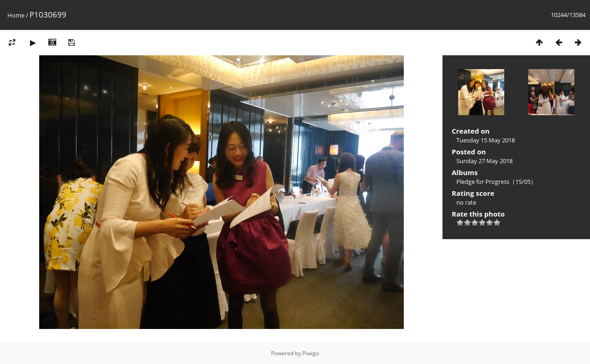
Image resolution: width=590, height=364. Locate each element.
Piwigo (311, 353)
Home (16, 15)
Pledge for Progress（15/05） (496, 182)
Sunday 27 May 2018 (484, 161)
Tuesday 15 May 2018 (486, 140)
